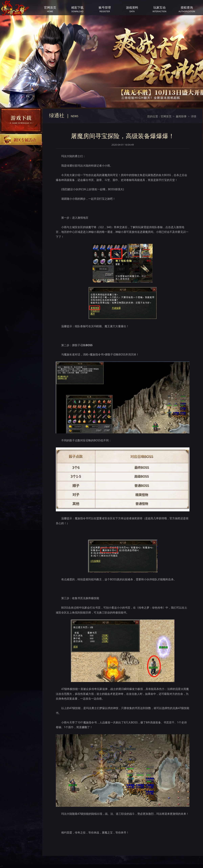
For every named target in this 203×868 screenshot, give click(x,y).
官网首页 (166, 116)
